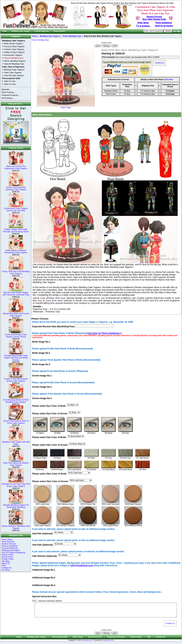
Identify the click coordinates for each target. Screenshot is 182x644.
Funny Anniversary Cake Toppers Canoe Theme (16, 335)
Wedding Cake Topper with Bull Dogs (16, 442)
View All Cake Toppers (14, 75)
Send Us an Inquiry (164, 26)
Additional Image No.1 (44, 570)
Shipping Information (11, 550)
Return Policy (8, 555)
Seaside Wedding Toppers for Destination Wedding (16, 505)
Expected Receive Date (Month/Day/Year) (54, 327)
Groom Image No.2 (42, 387)
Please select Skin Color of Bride (49, 474)
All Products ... (8, 98)
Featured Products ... (11, 95)
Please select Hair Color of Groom (50, 445)
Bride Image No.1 (41, 342)
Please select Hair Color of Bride (49, 437)
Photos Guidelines (10, 546)
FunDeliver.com (87, 643)
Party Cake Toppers (13, 73)
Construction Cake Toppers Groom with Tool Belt (16, 209)
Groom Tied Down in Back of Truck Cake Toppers (16, 421)
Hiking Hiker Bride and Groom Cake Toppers (16, 314)
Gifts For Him (10, 84)
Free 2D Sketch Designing (13, 552)
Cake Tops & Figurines (13, 67)
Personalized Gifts (11, 78)
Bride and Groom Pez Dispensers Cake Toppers (16, 166)
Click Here (169, 80)
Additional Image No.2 (44, 578)
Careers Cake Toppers (14, 49)
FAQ (4, 565)
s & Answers (143, 26)
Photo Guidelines (164, 23)
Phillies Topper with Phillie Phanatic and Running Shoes (16, 230)
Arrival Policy (7, 557)
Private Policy (8, 559)
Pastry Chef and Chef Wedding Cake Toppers (16, 272)
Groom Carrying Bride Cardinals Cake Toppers (16, 187)
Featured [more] (16, 148)
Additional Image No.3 (44, 585)
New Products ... (9, 92)
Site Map (177, 31)
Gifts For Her (10, 81)
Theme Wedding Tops (72, 36)
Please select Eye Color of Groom (50, 414)
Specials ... (7, 89)
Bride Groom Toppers (13, 44)
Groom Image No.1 (42, 376)
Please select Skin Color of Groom (50, 482)
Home (5, 31)
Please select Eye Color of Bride (49, 406)
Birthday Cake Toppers (14, 70)
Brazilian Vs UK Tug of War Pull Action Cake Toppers (16, 484)
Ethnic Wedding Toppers (15, 61)
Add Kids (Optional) (43, 545)
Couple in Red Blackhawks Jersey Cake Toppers (16, 379)
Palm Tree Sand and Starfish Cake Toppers (16, 463)
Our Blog (6, 570)
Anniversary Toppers (13, 55)
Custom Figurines (42, 31)
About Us (6, 563)
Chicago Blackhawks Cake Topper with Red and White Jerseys (16, 357)
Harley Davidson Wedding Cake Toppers (16, 526)
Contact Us (7, 568)
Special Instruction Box (44, 596)
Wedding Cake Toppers (21, 31)
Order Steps (143, 23)
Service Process (9, 544)
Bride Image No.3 (41, 364)
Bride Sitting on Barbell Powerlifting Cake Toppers (16, 251)
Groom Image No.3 (42, 398)
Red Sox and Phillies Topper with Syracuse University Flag (16, 293)
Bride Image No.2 (41, 353)
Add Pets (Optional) (43, 534)
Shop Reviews (59, 31)
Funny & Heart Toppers (14, 46)
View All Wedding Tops (14, 64)
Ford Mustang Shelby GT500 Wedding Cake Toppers (16, 400)
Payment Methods (10, 548)
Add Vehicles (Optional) (45, 556)
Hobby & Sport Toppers (14, 52)
